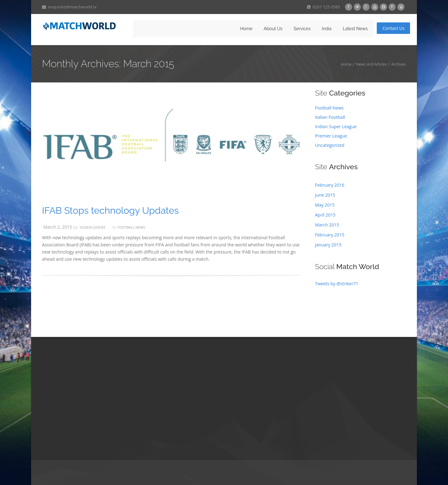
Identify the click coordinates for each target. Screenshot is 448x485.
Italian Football (330, 117)
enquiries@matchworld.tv (69, 7)
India (327, 29)
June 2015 (325, 195)
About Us (273, 29)
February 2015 (330, 235)
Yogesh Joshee (92, 227)
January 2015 (328, 245)
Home (246, 29)
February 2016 (330, 185)
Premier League (331, 136)
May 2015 (325, 205)
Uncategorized (330, 145)
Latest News (355, 29)
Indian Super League (336, 126)
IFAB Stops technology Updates (110, 210)
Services (302, 29)
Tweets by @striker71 (337, 284)
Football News (131, 227)
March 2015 (327, 225)
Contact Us (393, 28)
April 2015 (325, 215)
